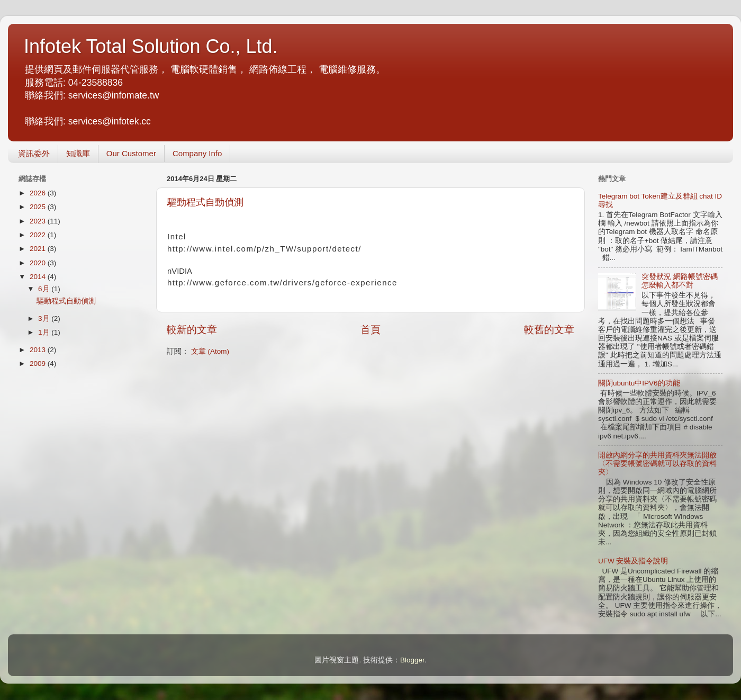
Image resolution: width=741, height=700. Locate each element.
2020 (39, 263)
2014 (39, 277)
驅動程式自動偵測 (205, 202)
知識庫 (78, 153)
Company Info (197, 153)
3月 (45, 318)
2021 (39, 249)
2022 (39, 235)
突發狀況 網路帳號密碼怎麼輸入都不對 (680, 281)
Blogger (412, 660)
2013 (39, 350)
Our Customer (131, 153)
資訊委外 (34, 153)
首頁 (370, 330)
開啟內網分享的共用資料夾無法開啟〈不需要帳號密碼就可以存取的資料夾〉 (657, 464)
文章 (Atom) (210, 351)
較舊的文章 (549, 330)
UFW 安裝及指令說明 (633, 561)
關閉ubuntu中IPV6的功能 (639, 383)
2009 (39, 364)
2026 (39, 193)
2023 (39, 221)
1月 (45, 332)
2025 (39, 207)
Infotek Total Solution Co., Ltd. (151, 46)
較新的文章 (192, 330)
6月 (45, 289)
